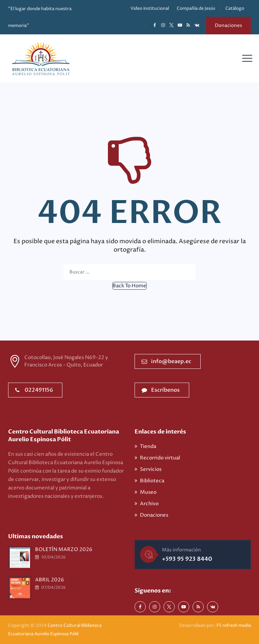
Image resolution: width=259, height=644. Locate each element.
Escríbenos (161, 390)
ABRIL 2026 (50, 580)
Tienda (148, 446)
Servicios (151, 469)
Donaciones (228, 25)
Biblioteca (152, 481)
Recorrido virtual (160, 458)
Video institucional (150, 8)
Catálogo (235, 8)
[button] (129, 286)
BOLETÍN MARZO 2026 (64, 550)
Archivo (149, 504)
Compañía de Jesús (196, 8)
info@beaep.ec (166, 361)
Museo (148, 492)
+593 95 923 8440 (187, 559)
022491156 (34, 390)
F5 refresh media (234, 625)
